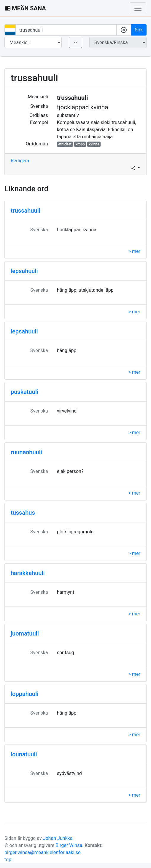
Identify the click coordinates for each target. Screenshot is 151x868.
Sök (139, 30)
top (8, 860)
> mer (134, 251)
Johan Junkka (58, 838)
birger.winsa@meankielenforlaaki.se (43, 852)
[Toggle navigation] (138, 8)
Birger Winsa (69, 845)
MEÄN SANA (25, 8)
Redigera (20, 161)
